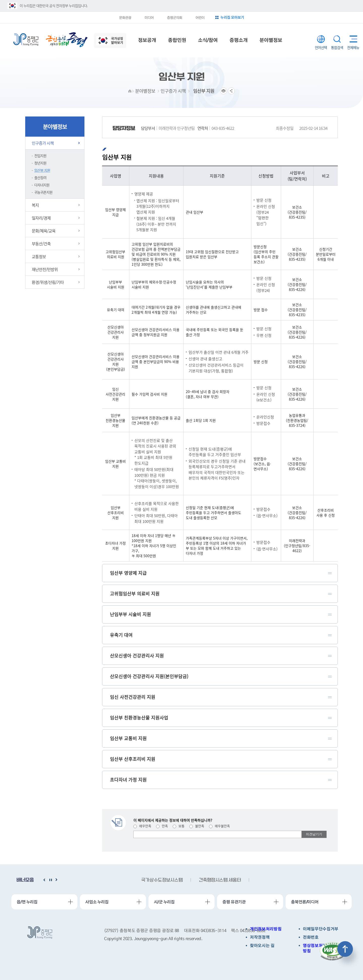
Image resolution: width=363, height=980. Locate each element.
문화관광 (125, 17)
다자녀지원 (42, 185)
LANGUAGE (321, 39)
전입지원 (40, 156)
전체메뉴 (352, 39)
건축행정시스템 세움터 (220, 880)
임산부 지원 (42, 170)
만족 (162, 826)
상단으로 (345, 949)
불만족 (197, 826)
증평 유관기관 (234, 902)
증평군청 (26, 40)
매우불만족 (219, 826)
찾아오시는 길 (262, 946)
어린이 (200, 17)
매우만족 (142, 826)
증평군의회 (174, 17)
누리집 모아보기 (232, 17)
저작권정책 (260, 937)
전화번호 (311, 937)
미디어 (149, 17)
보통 (179, 826)
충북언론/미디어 (305, 902)
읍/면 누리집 (27, 902)
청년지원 (40, 163)
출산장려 (40, 177)
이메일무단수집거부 (321, 929)
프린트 (223, 91)
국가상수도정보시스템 (162, 880)
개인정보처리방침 (266, 929)
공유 (231, 91)
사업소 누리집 (97, 902)
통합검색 (337, 39)
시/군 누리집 (164, 902)
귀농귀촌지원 (43, 192)
